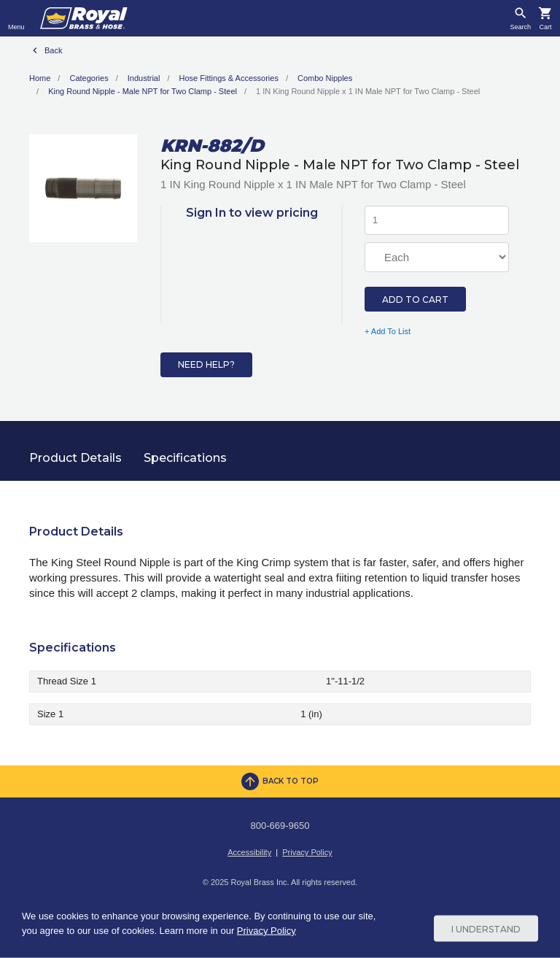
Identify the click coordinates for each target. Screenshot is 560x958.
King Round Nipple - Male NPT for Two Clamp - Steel (143, 91)
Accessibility (249, 852)
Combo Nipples (325, 78)
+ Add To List (388, 331)
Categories (89, 78)
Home (40, 78)
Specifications (185, 458)
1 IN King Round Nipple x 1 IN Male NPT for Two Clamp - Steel (368, 91)
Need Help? (206, 364)
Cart (545, 27)
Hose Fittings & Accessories (229, 78)
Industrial (144, 78)
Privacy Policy (307, 852)
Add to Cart (415, 300)
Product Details (75, 458)
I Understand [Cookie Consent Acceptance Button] (486, 928)
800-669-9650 (280, 826)
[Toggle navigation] (16, 18)
